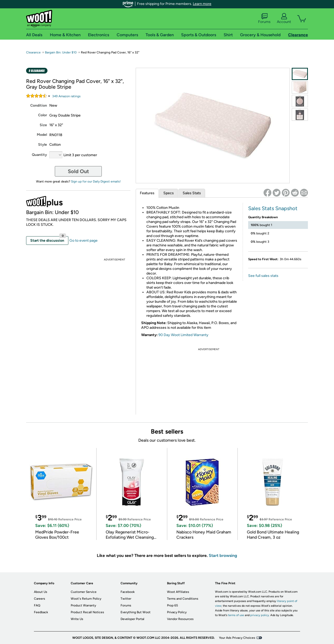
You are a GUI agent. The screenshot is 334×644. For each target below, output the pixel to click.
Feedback (41, 612)
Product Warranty (83, 605)
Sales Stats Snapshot (273, 208)
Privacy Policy (177, 612)
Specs (169, 193)
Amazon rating (66, 96)
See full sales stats (263, 276)
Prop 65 (172, 605)
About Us (41, 592)
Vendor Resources (180, 619)
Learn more (202, 4)
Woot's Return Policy (86, 599)
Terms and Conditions (183, 599)
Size (43, 125)
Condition (39, 105)
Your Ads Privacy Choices (237, 638)
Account (284, 19)
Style (43, 145)
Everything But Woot (136, 612)
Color (43, 115)
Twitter (126, 599)
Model (42, 135)
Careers (40, 599)
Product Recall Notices (87, 612)
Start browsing (223, 555)
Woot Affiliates (178, 592)
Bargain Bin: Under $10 (61, 52)
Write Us (77, 619)
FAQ (37, 605)
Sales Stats (192, 193)
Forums (264, 19)
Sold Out (78, 171)
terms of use (236, 615)
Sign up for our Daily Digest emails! (96, 181)
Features (147, 193)
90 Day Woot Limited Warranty (183, 335)
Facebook (128, 592)
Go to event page (83, 241)
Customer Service (84, 592)
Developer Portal (132, 619)
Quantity (39, 155)
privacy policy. (260, 615)
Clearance (33, 52)
